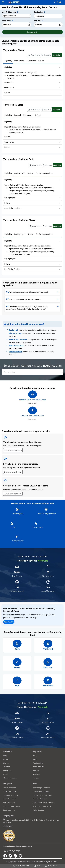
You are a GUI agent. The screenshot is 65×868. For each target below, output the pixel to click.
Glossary (36, 774)
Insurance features (39, 799)
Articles (36, 778)
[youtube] (11, 856)
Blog (5, 755)
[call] (57, 3)
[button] (32, 32)
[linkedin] (16, 856)
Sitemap (6, 763)
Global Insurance (9, 810)
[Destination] (45, 12)
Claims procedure (10, 778)
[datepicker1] (17, 25)
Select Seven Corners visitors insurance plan (33, 365)
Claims (36, 759)
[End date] (43, 21)
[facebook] (6, 856)
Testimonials (38, 763)
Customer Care (39, 767)
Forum (6, 759)
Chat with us (51, 866)
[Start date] (12, 21)
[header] (2, 2)
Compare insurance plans (42, 795)
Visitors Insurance (9, 788)
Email (37, 866)
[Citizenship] (17, 12)
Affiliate (36, 770)
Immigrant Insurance (10, 795)
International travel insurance (43, 802)
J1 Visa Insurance (9, 802)
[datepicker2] (48, 25)
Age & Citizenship (9, 16)
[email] (60, 3)
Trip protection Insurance (12, 806)
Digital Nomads (38, 810)
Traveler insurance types (42, 806)
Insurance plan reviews (41, 791)
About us (7, 767)
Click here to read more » (13, 450)
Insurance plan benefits (41, 788)
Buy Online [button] (57, 165)
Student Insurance (9, 791)
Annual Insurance (9, 799)
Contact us (7, 770)
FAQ (35, 755)
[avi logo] (21, 0)
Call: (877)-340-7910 (21, 866)
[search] (32, 372)
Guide (6, 774)
